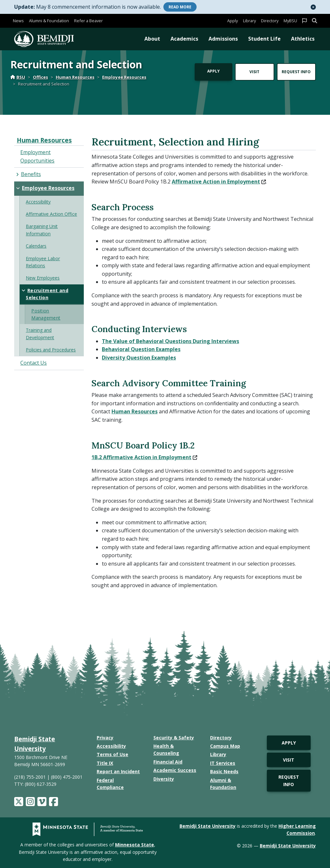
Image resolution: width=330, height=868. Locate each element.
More (180, 7)
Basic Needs (224, 771)
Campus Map (225, 746)
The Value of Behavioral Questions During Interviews (170, 341)
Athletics (303, 39)
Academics (184, 39)
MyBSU (290, 21)
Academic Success (175, 770)
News (18, 21)
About (152, 39)
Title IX (105, 763)
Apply (233, 21)
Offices (40, 77)
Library (249, 21)
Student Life (264, 39)
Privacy (105, 738)
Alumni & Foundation (49, 21)
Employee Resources (124, 77)
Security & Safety (174, 738)
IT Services (223, 763)
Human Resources (75, 77)
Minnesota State (135, 845)
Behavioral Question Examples (141, 349)
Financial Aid (168, 762)
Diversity (164, 779)
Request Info (296, 72)
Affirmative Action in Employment (219, 182)
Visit (254, 72)
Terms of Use (112, 754)
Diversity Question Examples (139, 358)
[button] (313, 7)
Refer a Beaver (88, 21)
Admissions (223, 39)
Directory (270, 21)
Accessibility (111, 746)
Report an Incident (118, 771)
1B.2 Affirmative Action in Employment (144, 457)
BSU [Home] (18, 77)
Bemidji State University (208, 826)
